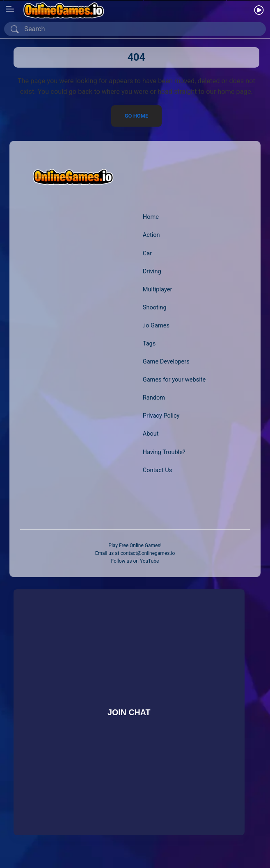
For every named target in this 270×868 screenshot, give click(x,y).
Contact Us (157, 470)
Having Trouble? (164, 452)
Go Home (136, 116)
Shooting (155, 307)
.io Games (156, 325)
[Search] (136, 29)
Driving (152, 271)
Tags (149, 343)
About (151, 434)
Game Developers (166, 361)
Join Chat (129, 712)
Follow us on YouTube (135, 561)
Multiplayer (158, 289)
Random (154, 398)
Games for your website (174, 379)
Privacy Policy (161, 416)
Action (151, 235)
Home (151, 217)
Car (147, 253)
